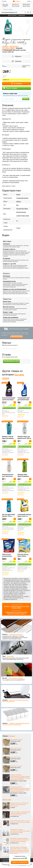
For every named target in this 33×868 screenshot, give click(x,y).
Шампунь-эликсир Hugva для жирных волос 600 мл (8, 438)
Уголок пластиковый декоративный (16, 678)
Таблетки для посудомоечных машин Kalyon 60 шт (8, 556)
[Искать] (30, 9)
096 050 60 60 (26, 4)
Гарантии (7, 299)
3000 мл (19, 202)
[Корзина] (30, 12)
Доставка (7, 241)
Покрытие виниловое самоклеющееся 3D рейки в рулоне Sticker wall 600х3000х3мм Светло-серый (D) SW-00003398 (20, 789)
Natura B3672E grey (16, 757)
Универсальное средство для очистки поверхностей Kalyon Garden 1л (16, 613)
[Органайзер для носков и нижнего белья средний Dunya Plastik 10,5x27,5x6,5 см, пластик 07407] (16, 715)
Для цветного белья (22, 209)
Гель (17, 205)
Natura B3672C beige (16, 748)
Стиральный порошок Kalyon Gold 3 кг (24, 515)
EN (29, 1)
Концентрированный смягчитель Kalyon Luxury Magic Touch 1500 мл (9, 400)
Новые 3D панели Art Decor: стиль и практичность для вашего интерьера (20, 821)
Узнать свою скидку (10, 408)
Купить (26, 99)
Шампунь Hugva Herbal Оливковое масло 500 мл (23, 476)
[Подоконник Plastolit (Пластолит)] (16, 626)
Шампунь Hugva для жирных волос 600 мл (24, 437)
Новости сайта (7, 799)
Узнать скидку (10, 88)
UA (28, 1)
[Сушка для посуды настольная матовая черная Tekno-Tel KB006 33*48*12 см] (16, 692)
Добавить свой (11, 361)
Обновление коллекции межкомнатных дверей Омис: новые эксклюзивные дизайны (20, 831)
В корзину (16, 83)
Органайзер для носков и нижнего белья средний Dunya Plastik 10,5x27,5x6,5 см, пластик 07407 (16, 724)
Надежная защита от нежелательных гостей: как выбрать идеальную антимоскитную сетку (20, 813)
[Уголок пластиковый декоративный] (16, 670)
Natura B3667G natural (16, 740)
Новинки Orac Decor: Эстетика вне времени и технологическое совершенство (19, 805)
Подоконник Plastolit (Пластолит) (16, 634)
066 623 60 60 (26, 6)
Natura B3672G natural (16, 766)
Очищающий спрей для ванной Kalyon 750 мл (24, 400)
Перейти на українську (20, 862)
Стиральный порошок (22, 198)
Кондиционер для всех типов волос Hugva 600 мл (8, 476)
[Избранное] (25, 12)
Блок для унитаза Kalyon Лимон (23, 555)
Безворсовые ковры (15, 741)
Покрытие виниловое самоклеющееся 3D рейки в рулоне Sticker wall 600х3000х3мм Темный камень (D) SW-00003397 (20, 777)
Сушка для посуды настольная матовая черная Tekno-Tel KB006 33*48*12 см (15, 701)
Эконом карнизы (10, 656)
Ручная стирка (25, 216)
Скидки (16, 1)
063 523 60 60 (16, 6)
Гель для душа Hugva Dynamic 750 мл (9, 515)
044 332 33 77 (16, 4)
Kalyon (24, 67)
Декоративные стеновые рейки (18, 781)
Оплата (6, 273)
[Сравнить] (28, 12)
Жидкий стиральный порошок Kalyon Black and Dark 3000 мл (16, 607)
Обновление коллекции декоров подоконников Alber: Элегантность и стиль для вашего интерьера (20, 840)
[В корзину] (15, 402)
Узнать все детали (17, 337)
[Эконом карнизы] (16, 648)
